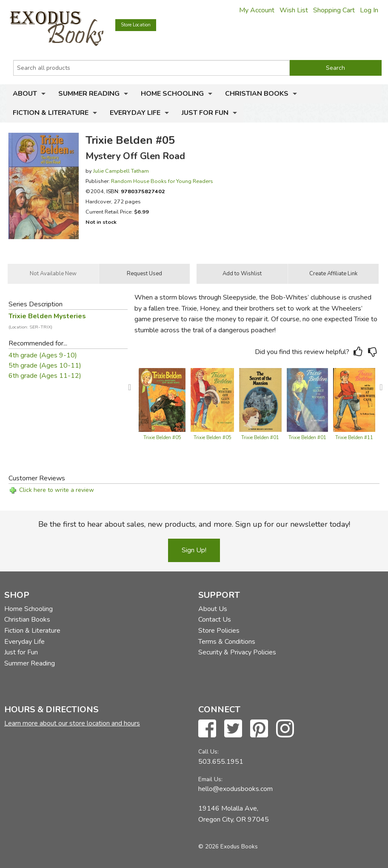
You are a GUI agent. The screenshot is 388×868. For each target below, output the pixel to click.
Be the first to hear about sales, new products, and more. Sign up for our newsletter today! (194, 524)
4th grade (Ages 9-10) (43, 355)
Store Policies (219, 631)
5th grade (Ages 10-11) (45, 365)
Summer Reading (89, 94)
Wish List (294, 10)
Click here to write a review (57, 490)
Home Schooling (172, 94)
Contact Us (215, 620)
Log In (369, 10)
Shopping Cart (334, 10)
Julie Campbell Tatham (121, 171)
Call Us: (208, 752)
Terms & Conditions (227, 642)
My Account (257, 10)
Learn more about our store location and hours (72, 723)
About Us (213, 609)
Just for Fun (205, 113)
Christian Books (257, 94)
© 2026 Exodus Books (228, 847)
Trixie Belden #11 (354, 438)
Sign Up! (194, 550)
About (25, 94)
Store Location (136, 25)
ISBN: (136, 191)
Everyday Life (135, 113)
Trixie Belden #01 (260, 438)
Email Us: (210, 779)
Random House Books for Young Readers (162, 181)
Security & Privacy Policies (237, 652)
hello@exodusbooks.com (235, 789)
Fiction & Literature (51, 113)
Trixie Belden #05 (162, 438)
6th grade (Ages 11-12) (45, 376)
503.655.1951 (221, 762)
